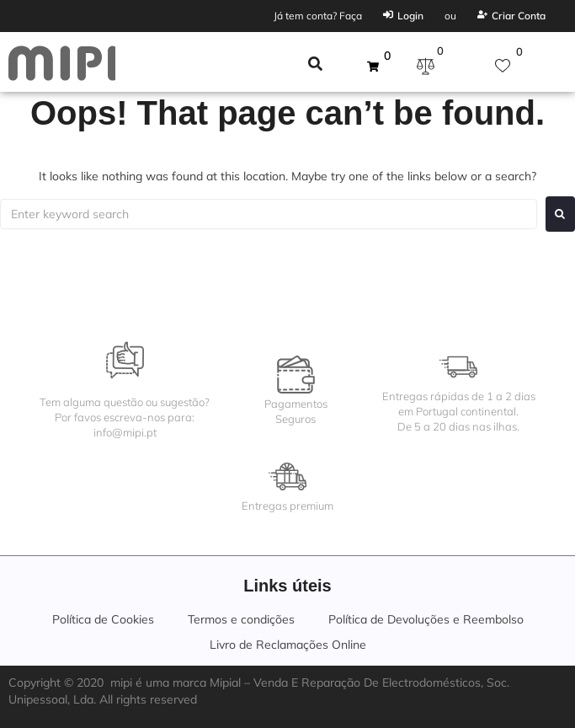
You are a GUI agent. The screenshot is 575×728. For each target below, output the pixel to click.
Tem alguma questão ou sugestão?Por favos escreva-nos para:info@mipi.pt (125, 417)
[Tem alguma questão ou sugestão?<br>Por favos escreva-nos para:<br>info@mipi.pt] (125, 360)
